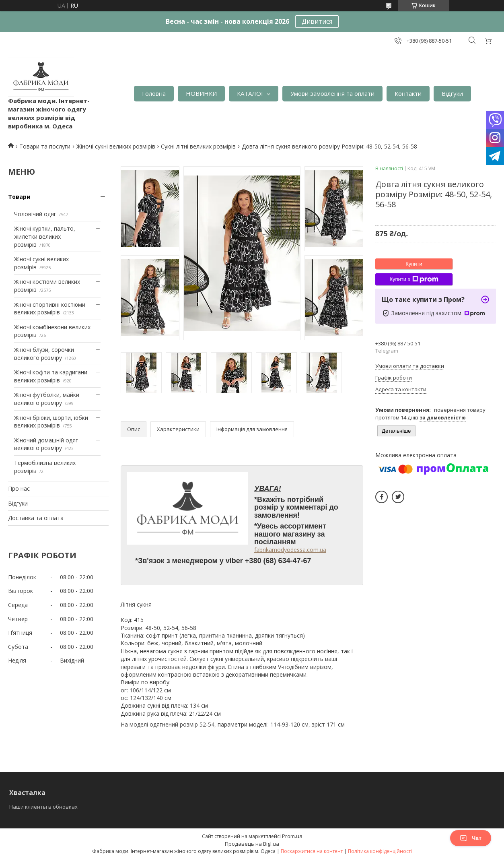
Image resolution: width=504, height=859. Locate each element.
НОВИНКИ (201, 93)
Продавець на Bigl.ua (252, 844)
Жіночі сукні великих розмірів (116, 146)
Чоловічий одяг (35, 214)
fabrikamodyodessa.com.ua (290, 550)
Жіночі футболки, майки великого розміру (47, 399)
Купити (414, 264)
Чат (471, 838)
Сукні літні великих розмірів (198, 146)
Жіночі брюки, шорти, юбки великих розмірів (51, 422)
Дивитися (317, 21)
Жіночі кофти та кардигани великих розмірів (51, 376)
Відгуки (452, 93)
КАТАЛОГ (251, 93)
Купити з (414, 279)
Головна (154, 93)
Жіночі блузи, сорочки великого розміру (44, 354)
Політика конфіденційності (380, 851)
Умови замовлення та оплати (332, 93)
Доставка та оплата (36, 518)
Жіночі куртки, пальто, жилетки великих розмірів (45, 236)
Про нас (19, 488)
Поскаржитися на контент (312, 851)
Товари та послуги (45, 146)
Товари (19, 197)
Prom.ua (292, 836)
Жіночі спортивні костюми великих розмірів (50, 309)
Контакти (408, 93)
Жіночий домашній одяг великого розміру (46, 444)
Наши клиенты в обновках (43, 807)
